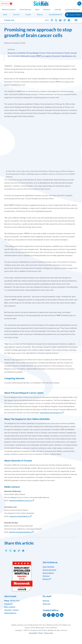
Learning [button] (58, 10)
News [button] (37, 10)
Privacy (41, 633)
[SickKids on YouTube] (57, 615)
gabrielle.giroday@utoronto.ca (20, 532)
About (5, 15)
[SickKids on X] (53, 615)
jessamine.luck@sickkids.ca (19, 516)
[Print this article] (69, 20)
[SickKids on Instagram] (45, 615)
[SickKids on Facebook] (49, 615)
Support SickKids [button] (73, 15)
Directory (16, 15)
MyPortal (46, 601)
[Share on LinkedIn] (60, 20)
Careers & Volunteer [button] (72, 10)
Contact (28, 15)
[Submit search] (79, 4)
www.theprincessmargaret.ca (51, 413)
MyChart (46, 579)
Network (40, 15)
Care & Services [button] (25, 10)
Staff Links (46, 604)
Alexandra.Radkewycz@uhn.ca (21, 501)
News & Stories (48, 573)
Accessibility (33, 633)
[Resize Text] (76, 20)
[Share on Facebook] (52, 20)
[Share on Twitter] (56, 20)
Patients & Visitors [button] (9, 10)
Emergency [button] (7, 4)
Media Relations (10, 613)
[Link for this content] (65, 20)
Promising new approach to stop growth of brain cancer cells (38, 32)
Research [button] (47, 10)
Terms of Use (49, 633)
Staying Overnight (49, 570)
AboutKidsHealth (54, 15)
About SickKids (48, 567)
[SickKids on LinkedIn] (62, 615)
